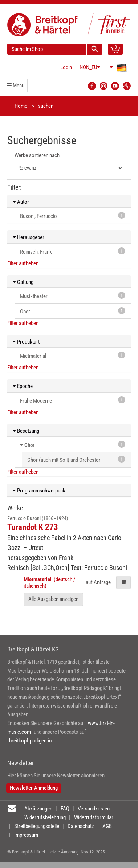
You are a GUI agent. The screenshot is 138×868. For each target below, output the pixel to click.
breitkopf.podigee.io (31, 741)
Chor (29, 445)
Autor (21, 202)
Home (21, 106)
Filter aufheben (23, 263)
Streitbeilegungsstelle (37, 826)
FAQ (65, 809)
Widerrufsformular (94, 817)
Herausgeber (29, 237)
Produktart (26, 342)
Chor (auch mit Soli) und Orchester (76, 459)
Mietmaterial (73, 355)
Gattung (23, 282)
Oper (73, 311)
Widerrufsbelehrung (45, 817)
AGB (107, 826)
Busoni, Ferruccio (73, 216)
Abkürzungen (38, 809)
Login (66, 67)
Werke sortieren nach (37, 155)
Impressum (26, 835)
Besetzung (26, 431)
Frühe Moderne (73, 400)
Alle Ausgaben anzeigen (53, 599)
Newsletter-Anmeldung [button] (34, 788)
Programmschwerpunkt (40, 491)
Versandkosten (94, 809)
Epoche (23, 386)
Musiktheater (73, 296)
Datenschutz (81, 826)
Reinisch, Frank (73, 251)
